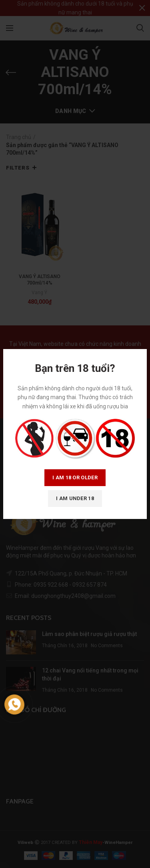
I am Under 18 (75, 498)
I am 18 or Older (75, 477)
